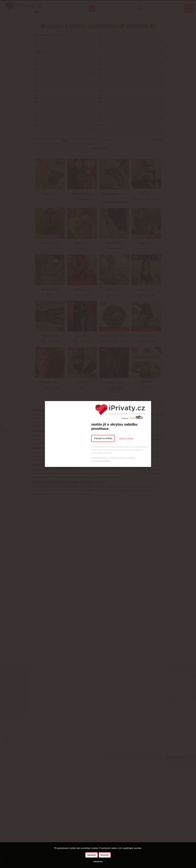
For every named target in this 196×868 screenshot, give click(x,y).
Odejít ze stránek (126, 438)
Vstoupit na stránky (103, 438)
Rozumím (105, 855)
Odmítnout (98, 862)
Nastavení (92, 855)
